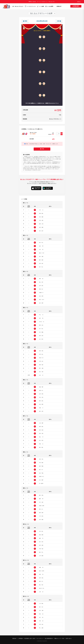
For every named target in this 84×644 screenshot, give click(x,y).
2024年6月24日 (42, 21)
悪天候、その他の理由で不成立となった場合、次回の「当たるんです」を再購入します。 (42, 144)
